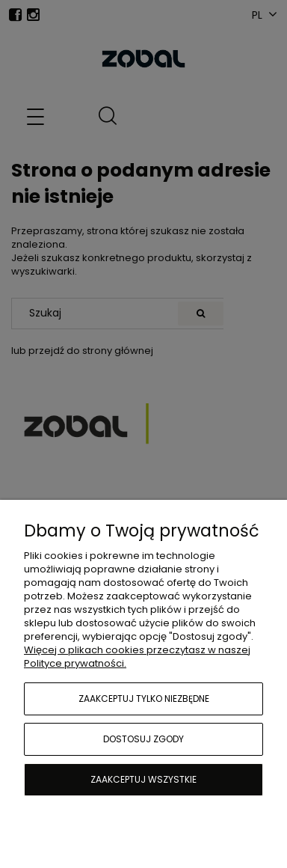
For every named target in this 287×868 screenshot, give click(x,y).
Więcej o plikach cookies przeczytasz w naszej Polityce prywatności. (137, 657)
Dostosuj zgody (143, 739)
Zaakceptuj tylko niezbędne (144, 699)
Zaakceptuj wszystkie (143, 779)
